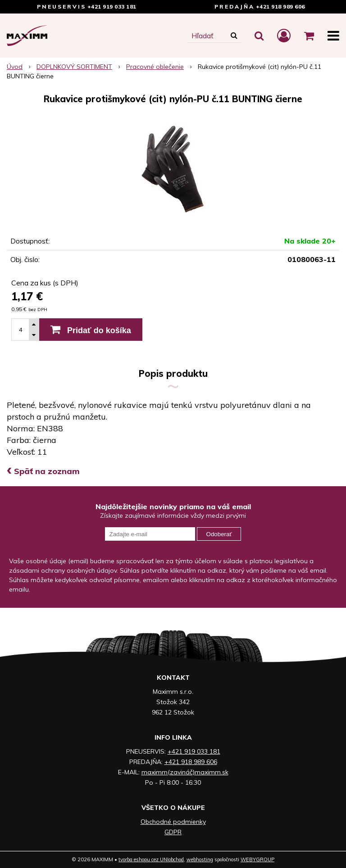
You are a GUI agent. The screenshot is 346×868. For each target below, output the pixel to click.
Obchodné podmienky (173, 822)
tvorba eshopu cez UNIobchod (151, 859)
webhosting (200, 859)
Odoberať (219, 534)
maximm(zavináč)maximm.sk (185, 772)
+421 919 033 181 (112, 7)
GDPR (173, 832)
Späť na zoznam (43, 471)
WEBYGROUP (257, 859)
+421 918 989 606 (280, 7)
